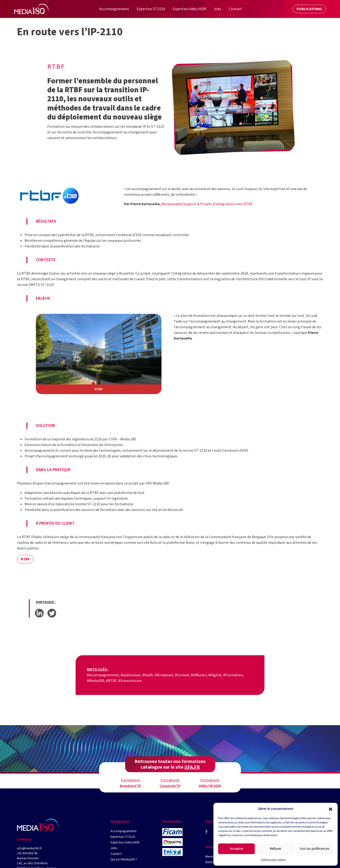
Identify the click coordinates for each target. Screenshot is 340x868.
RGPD (209, 862)
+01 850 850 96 (27, 853)
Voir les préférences (315, 849)
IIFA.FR (192, 767)
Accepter (237, 849)
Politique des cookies (273, 860)
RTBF (25, 559)
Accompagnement (123, 831)
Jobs (114, 848)
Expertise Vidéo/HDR (125, 842)
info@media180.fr (30, 848)
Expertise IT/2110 (123, 837)
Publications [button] (309, 9)
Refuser (276, 849)
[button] (331, 809)
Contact (116, 854)
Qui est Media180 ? (124, 859)
